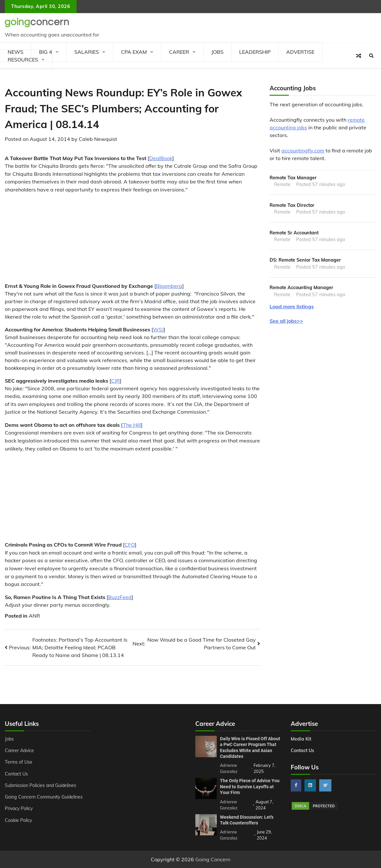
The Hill (132, 425)
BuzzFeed (120, 597)
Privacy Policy (19, 808)
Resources (23, 60)
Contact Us (16, 774)
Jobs (217, 52)
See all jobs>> (286, 321)
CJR (115, 381)
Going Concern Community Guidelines (44, 797)
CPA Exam (134, 52)
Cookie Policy (19, 820)
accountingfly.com (303, 150)
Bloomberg (169, 286)
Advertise (300, 52)
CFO (130, 545)
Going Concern (213, 859)
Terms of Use (19, 762)
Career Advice (20, 750)
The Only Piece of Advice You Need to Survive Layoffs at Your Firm (250, 787)
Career (179, 52)
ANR (34, 616)
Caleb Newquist (98, 139)
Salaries (87, 52)
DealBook (161, 158)
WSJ (158, 329)
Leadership (255, 52)
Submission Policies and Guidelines (41, 785)
